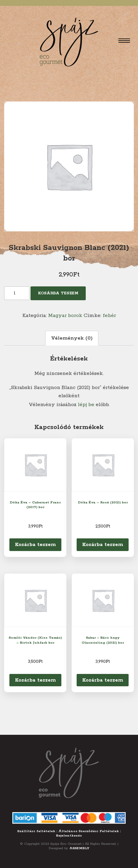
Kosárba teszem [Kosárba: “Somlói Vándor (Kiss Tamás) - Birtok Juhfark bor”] (35, 680)
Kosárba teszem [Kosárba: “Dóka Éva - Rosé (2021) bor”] (103, 545)
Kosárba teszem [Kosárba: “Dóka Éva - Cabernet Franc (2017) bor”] (35, 545)
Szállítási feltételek (36, 831)
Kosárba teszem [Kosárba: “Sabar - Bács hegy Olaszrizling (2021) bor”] (103, 680)
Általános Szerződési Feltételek (89, 831)
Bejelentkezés (69, 836)
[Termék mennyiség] (17, 293)
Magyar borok (65, 316)
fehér (109, 316)
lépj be (86, 405)
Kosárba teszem (58, 293)
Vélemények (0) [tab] (72, 338)
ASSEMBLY (79, 848)
